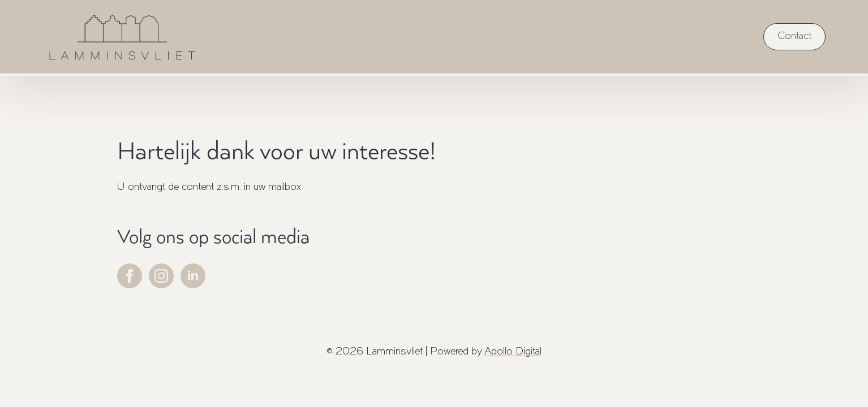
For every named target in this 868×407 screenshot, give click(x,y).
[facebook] (130, 276)
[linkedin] (193, 276)
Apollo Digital (513, 352)
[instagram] (161, 276)
